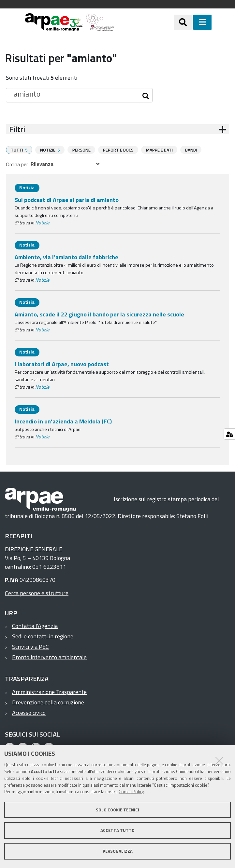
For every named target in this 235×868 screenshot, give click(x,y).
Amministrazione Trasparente (49, 692)
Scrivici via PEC (30, 646)
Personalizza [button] (118, 851)
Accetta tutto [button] (118, 830)
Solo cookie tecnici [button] (118, 810)
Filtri (17, 129)
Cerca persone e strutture (37, 593)
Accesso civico (29, 712)
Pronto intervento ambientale (49, 657)
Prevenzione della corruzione (48, 702)
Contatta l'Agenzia (35, 626)
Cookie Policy (131, 792)
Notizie (42, 222)
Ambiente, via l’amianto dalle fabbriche (66, 257)
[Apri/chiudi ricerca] (183, 22)
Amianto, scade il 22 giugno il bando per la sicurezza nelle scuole (99, 314)
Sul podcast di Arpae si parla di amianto (67, 200)
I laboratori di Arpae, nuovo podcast (62, 364)
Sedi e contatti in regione (43, 636)
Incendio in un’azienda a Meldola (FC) (63, 421)
